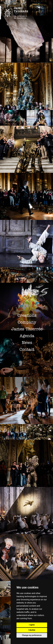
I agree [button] (32, 625)
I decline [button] (32, 630)
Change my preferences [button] (32, 635)
